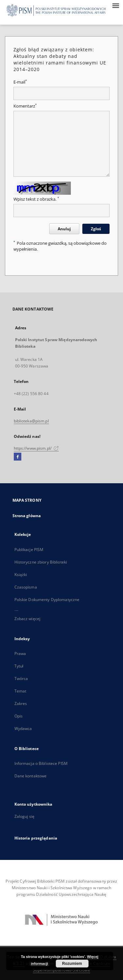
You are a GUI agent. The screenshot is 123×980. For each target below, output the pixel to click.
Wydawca (23, 729)
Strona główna (27, 516)
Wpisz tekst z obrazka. (36, 199)
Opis (19, 716)
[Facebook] (18, 457)
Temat (20, 691)
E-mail (20, 82)
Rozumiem (72, 964)
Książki (21, 575)
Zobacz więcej (28, 619)
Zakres (21, 704)
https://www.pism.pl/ (36, 448)
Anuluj (64, 229)
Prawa (20, 653)
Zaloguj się (25, 816)
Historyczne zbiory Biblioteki (41, 562)
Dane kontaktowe (31, 776)
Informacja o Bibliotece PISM (41, 763)
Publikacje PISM (29, 550)
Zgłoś (96, 229)
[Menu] (115, 5)
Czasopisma (26, 587)
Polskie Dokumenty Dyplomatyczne (47, 600)
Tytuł (19, 666)
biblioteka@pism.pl (31, 421)
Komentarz (25, 106)
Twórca (21, 678)
